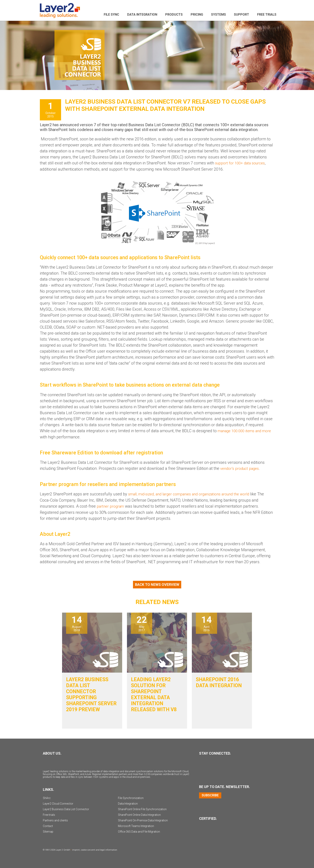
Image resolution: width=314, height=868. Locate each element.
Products (174, 14)
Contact (48, 825)
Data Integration (142, 14)
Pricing (197, 14)
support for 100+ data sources (242, 163)
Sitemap (48, 831)
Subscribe (210, 795)
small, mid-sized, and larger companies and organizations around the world (194, 494)
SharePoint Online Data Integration (139, 814)
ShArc (47, 797)
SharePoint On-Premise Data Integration (143, 820)
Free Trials (267, 14)
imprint (76, 849)
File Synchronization (131, 797)
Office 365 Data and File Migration (139, 831)
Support (242, 14)
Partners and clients (55, 820)
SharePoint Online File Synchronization (142, 809)
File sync (111, 14)
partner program (111, 506)
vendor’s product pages (241, 468)
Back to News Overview (157, 584)
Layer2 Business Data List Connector (66, 809)
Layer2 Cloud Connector (58, 803)
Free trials (49, 814)
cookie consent (88, 849)
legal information (109, 849)
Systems (218, 14)
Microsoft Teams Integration (136, 825)
